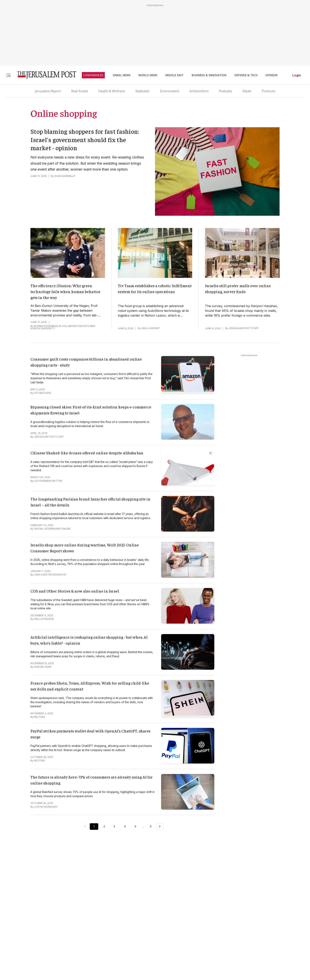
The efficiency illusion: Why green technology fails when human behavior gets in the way (66, 291)
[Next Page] (161, 826)
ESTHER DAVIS (43, 393)
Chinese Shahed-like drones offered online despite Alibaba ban (87, 453)
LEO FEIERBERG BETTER (48, 481)
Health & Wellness (112, 91)
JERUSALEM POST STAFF (244, 328)
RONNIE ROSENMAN (46, 326)
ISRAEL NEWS (122, 75)
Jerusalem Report (48, 91)
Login (297, 75)
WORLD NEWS (148, 75)
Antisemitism (199, 91)
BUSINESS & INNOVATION (209, 75)
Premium (268, 91)
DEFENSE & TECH (246, 75)
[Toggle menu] (8, 75)
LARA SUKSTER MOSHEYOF (50, 575)
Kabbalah (142, 91)
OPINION (271, 75)
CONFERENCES (93, 75)
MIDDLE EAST (174, 75)
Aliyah (247, 91)
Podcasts (225, 91)
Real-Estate (80, 91)
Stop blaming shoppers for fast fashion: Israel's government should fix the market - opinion (85, 139)
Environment (170, 91)
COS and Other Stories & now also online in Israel (75, 591)
